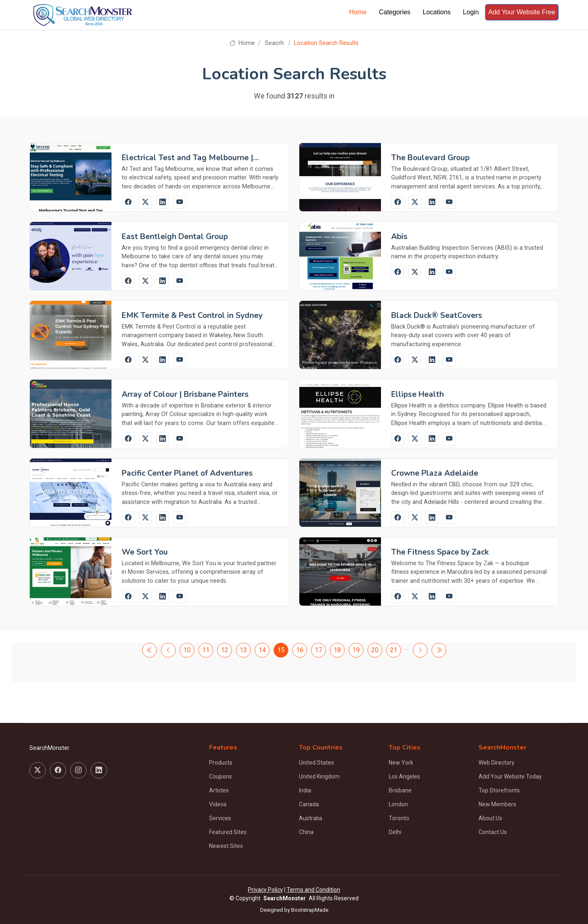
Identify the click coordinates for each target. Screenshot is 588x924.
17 (318, 650)
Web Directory (497, 763)
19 (356, 650)
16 (300, 650)
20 (375, 650)
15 (281, 650)
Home (358, 12)
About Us (490, 818)
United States (316, 763)
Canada (309, 804)
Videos (218, 804)
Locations (437, 12)
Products (221, 763)
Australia (311, 818)
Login (471, 12)
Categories (395, 12)
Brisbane (400, 790)
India (305, 790)
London (398, 804)
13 (243, 650)
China (306, 832)
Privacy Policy (265, 890)
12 (225, 650)
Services (220, 818)
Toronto (399, 818)
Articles (219, 790)
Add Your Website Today (510, 776)
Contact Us (493, 832)
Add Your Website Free (522, 12)
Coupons (220, 776)
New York (401, 763)
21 (394, 650)
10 (187, 650)
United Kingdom (319, 776)
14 (262, 650)
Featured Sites (228, 832)
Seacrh (274, 43)
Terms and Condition (313, 890)
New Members (497, 804)
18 (337, 650)
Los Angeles (404, 776)
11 (206, 650)
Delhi (395, 832)
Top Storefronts (499, 790)
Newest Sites (226, 846)
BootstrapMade (310, 910)
